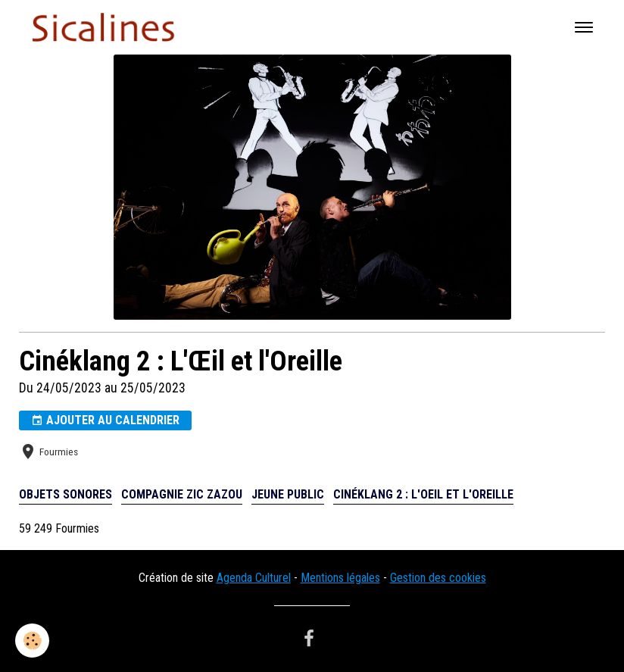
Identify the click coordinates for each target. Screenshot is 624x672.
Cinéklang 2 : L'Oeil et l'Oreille (423, 494)
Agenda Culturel (254, 578)
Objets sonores (66, 494)
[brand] (106, 27)
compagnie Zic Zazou (182, 494)
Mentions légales (340, 578)
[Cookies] (32, 641)
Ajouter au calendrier (105, 420)
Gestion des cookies (438, 578)
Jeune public (288, 494)
